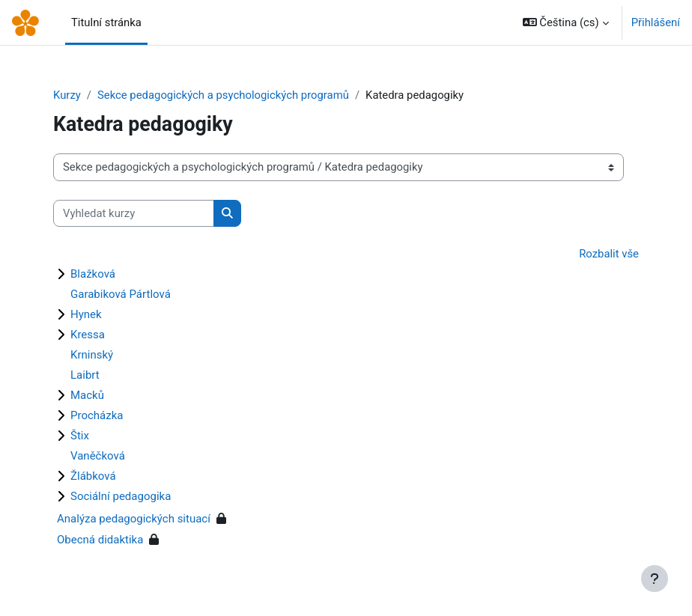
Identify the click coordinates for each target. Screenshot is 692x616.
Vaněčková (98, 456)
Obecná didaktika (100, 540)
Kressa (88, 335)
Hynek (86, 314)
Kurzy (67, 95)
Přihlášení (656, 22)
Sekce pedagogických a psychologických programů (223, 95)
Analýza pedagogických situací (134, 519)
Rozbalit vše (609, 254)
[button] (566, 22)
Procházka (97, 415)
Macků (87, 395)
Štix (80, 436)
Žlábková (93, 476)
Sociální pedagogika (121, 496)
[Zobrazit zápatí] (655, 579)
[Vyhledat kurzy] (134, 213)
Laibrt (85, 375)
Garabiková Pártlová (121, 294)
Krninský (92, 355)
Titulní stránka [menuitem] (106, 22)
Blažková (93, 274)
